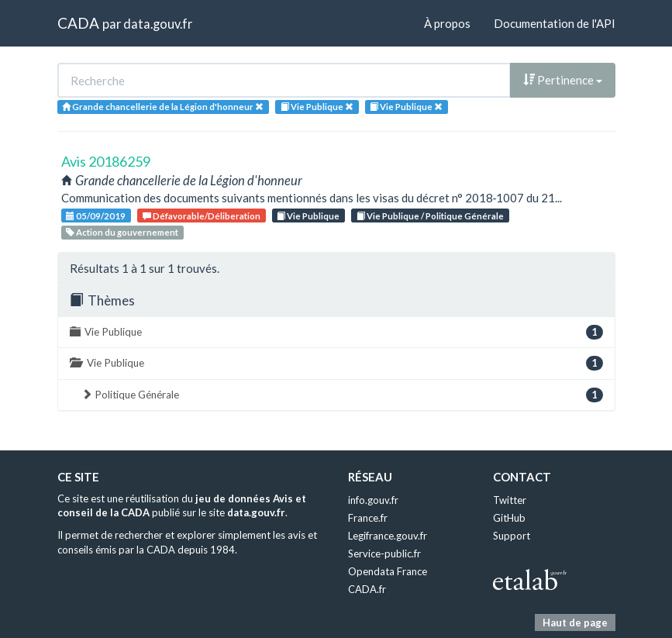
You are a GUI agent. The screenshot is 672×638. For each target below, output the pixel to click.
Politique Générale (342, 395)
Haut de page (575, 622)
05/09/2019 (96, 216)
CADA (78, 23)
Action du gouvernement (122, 232)
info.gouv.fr (373, 500)
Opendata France (388, 571)
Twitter (510, 500)
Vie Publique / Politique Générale (430, 216)
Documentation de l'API (555, 23)
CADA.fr (367, 589)
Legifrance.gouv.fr (388, 536)
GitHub (509, 518)
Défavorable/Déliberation (202, 216)
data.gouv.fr (158, 24)
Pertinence (563, 80)
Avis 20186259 (106, 161)
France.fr (368, 518)
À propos (447, 23)
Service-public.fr (384, 554)
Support (512, 536)
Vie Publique (308, 216)
